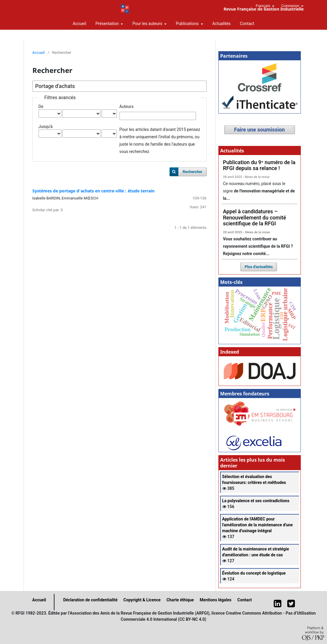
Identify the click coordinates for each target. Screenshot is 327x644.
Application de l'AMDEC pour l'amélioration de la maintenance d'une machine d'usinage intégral (258, 525)
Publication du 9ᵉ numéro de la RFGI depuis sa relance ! (259, 165)
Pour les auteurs (148, 42)
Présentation (108, 42)
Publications (188, 42)
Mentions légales (216, 600)
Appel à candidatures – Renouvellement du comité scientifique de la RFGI (255, 217)
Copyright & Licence (142, 600)
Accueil (79, 42)
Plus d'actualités (259, 267)
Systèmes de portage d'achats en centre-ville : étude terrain (93, 191)
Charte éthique (180, 600)
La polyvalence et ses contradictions (256, 501)
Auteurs (127, 106)
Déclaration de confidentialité (91, 600)
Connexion (291, 6)
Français (263, 6)
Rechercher (193, 172)
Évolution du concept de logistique (254, 573)
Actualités (221, 42)
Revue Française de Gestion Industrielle (181, 21)
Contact (247, 42)
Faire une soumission (259, 130)
